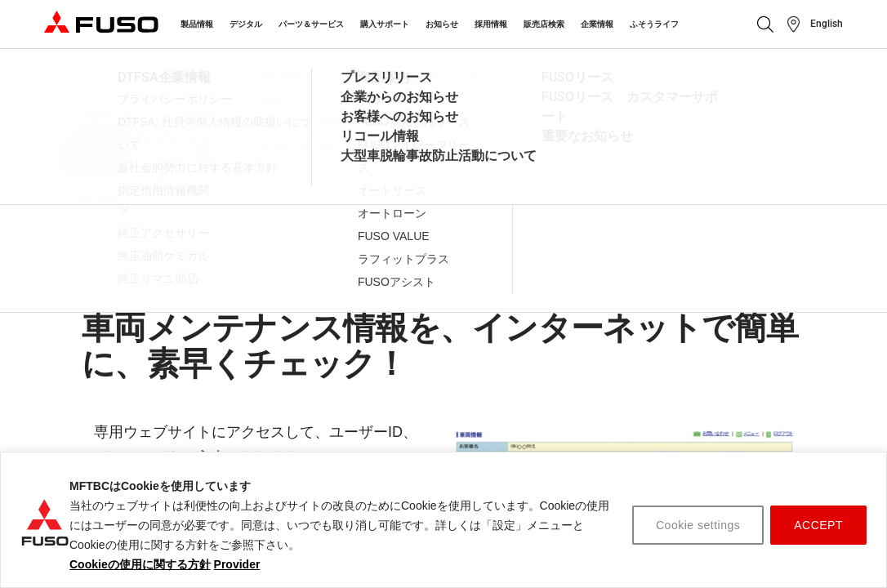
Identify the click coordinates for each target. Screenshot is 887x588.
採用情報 (491, 24)
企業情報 (597, 24)
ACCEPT (818, 525)
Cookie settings (698, 525)
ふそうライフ (654, 24)
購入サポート (385, 24)
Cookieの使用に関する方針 (140, 564)
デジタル (246, 24)
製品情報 (197, 24)
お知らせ (442, 24)
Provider (237, 564)
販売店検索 (544, 24)
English (827, 24)
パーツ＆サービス (311, 24)
